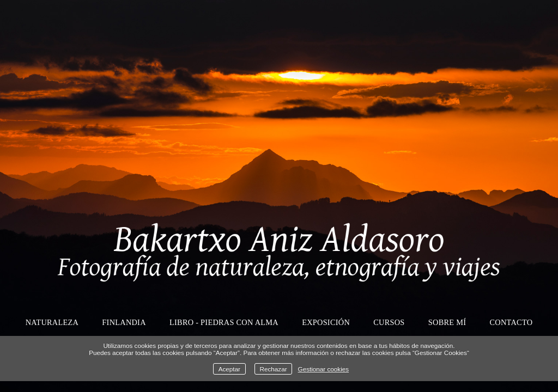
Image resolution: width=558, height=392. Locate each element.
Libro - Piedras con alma (224, 322)
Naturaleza (52, 322)
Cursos (389, 322)
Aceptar (229, 369)
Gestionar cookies (324, 369)
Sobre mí (447, 322)
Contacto (511, 322)
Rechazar (274, 369)
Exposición (326, 322)
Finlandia (124, 322)
